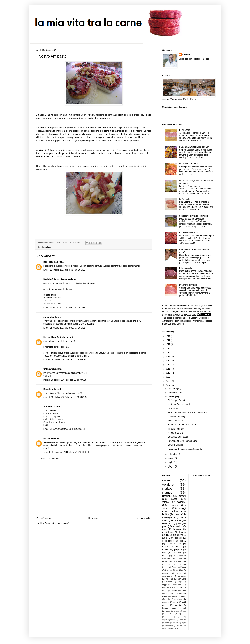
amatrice (179, 570)
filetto (165, 561)
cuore (184, 614)
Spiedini (169, 570)
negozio (166, 602)
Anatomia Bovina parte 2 (179, 404)
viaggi (182, 508)
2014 (168, 357)
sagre (184, 623)
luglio (171, 462)
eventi (165, 596)
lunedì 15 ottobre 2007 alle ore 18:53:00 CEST (65, 308)
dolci (164, 529)
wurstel (183, 608)
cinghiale (169, 593)
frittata (174, 596)
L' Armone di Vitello (188, 285)
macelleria (178, 599)
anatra (176, 611)
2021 (168, 336)
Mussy (47, 438)
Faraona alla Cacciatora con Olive (195, 147)
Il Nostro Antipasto (176, 429)
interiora (174, 511)
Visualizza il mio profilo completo (194, 59)
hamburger (167, 517)
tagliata (165, 608)
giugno (171, 466)
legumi (165, 620)
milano (173, 620)
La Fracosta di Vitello (189, 164)
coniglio (175, 614)
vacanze (177, 520)
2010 (168, 373)
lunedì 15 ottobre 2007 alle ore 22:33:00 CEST (65, 328)
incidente (169, 579)
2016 (168, 349)
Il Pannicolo (185, 130)
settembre (173, 454)
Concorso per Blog (176, 416)
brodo (165, 590)
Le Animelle (185, 199)
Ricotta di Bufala (175, 433)
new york (182, 579)
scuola (169, 582)
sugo (180, 582)
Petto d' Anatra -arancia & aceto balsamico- (187, 412)
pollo (179, 523)
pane (165, 526)
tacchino (177, 553)
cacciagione (167, 576)
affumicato (167, 558)
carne (166, 480)
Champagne (178, 556)
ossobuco (182, 620)
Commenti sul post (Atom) (57, 523)
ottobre (172, 397)
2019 (168, 340)
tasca (164, 628)
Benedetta (48, 262)
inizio (168, 599)
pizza (169, 544)
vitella (166, 502)
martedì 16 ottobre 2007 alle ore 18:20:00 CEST (66, 397)
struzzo (180, 626)
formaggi (177, 529)
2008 (168, 381)
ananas (165, 573)
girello (180, 617)
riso (180, 544)
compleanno (168, 541)
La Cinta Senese (175, 445)
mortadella (167, 564)
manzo (167, 493)
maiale (167, 489)
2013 (168, 361)
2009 (168, 377)
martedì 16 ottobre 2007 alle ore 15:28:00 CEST (66, 380)
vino (178, 514)
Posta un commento (49, 458)
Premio (182, 532)
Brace (169, 535)
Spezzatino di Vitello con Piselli (193, 216)
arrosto (174, 505)
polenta (178, 605)
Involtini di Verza (175, 421)
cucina (183, 541)
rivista (165, 547)
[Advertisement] (94, 488)
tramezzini (173, 628)
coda (167, 614)
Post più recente (44, 518)
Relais (168, 611)
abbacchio (177, 526)
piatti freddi (168, 532)
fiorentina (169, 617)
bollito (166, 514)
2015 (168, 353)
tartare (165, 567)
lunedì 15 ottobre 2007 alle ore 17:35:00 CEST (65, 270)
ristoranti (167, 496)
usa (168, 538)
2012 (168, 365)
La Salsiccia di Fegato (178, 437)
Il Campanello (186, 268)
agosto (171, 458)
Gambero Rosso (179, 567)
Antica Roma (177, 585)
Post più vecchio (143, 518)
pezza (175, 602)
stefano (47, 317)
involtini (178, 561)
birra (179, 573)
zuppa (165, 585)
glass (183, 596)
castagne (182, 535)
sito (164, 553)
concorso (182, 576)
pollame (181, 502)
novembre (173, 393)
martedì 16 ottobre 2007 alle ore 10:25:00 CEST (66, 360)
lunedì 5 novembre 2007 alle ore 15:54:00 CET (65, 429)
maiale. (166, 550)
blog (178, 547)
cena (184, 590)
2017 (168, 344)
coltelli (180, 593)
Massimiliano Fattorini (54, 337)
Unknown (48, 369)
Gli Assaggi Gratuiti (176, 400)
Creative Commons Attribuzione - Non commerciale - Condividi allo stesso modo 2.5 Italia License (187, 321)
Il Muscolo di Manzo (188, 233)
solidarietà (169, 626)
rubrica (176, 623)
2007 (168, 385)
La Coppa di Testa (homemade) (182, 441)
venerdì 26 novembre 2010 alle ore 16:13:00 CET (66, 452)
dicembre (173, 389)
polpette (178, 550)
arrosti (182, 496)
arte (184, 611)
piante (167, 623)
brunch (174, 590)
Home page (94, 518)
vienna (165, 556)
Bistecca (166, 523)
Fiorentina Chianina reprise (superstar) (185, 449)
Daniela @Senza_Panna (55, 279)
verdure (168, 485)
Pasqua (166, 588)
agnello (178, 538)
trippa (174, 608)
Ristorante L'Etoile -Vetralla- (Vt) (182, 425)
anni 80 (178, 588)
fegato (179, 558)
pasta (174, 499)
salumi (48, 247)
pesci (179, 564)
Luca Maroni (173, 408)
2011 (168, 369)
